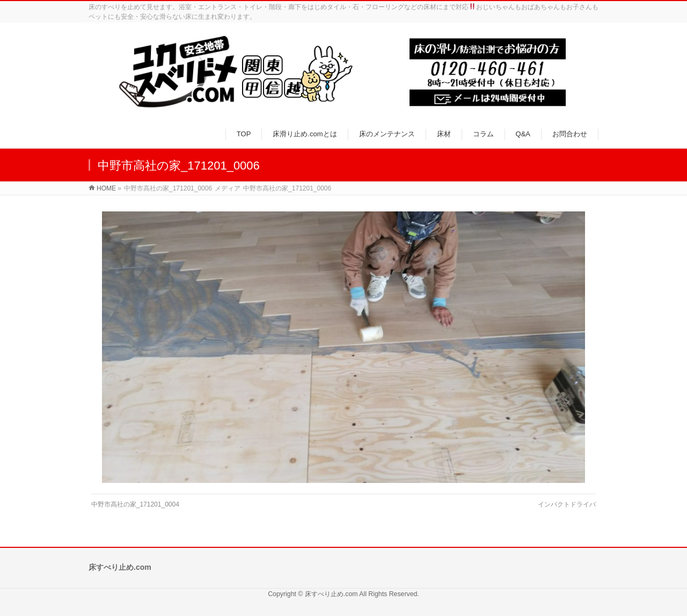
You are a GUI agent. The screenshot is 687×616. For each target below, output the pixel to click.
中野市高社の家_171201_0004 (135, 504)
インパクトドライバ (567, 504)
